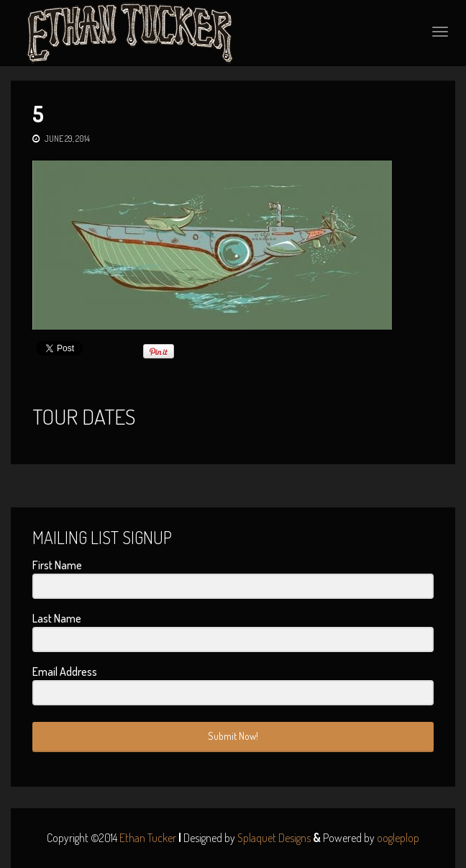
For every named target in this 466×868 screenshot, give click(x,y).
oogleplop (398, 838)
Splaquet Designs (274, 838)
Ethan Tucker (148, 838)
